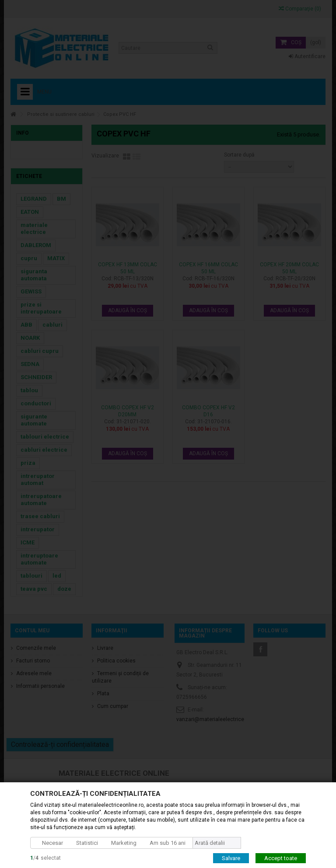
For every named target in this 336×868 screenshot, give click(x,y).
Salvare (231, 858)
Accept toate (281, 858)
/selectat (45, 858)
